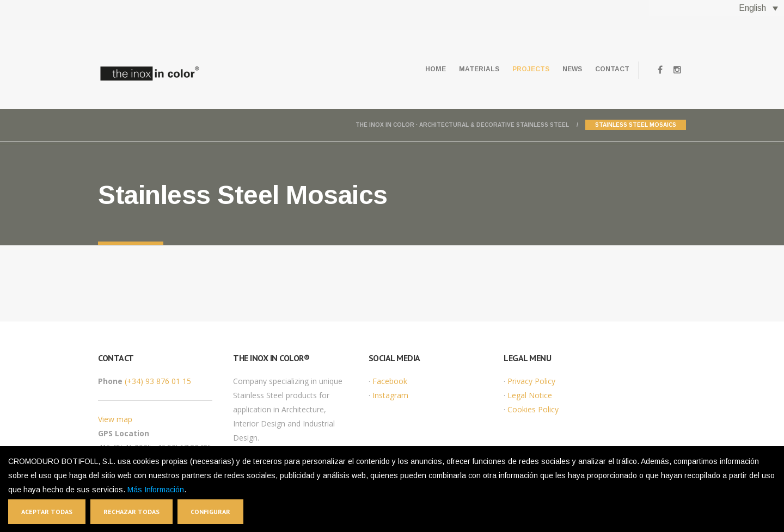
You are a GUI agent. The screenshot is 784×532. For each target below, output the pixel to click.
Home (406, 69)
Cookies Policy (533, 409)
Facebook (390, 381)
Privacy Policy (531, 381)
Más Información (156, 490)
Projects (514, 69)
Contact (609, 69)
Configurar (210, 512)
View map (115, 419)
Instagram (390, 395)
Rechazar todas (131, 512)
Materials (456, 69)
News (562, 69)
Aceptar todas (47, 512)
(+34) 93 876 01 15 (158, 381)
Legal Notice (530, 395)
